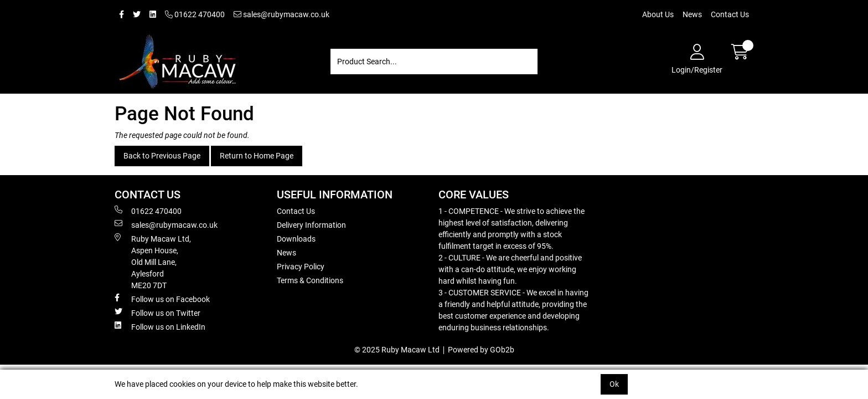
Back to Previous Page (162, 156)
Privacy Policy (301, 267)
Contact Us (730, 14)
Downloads (296, 239)
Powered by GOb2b (481, 350)
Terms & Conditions (310, 280)
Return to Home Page (257, 156)
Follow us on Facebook (162, 299)
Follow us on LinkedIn (160, 326)
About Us (658, 14)
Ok (614, 384)
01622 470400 (195, 14)
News (692, 14)
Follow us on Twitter (157, 313)
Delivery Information (311, 225)
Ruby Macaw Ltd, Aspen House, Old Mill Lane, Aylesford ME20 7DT (153, 262)
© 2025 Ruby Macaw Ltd (397, 350)
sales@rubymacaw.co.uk (281, 14)
